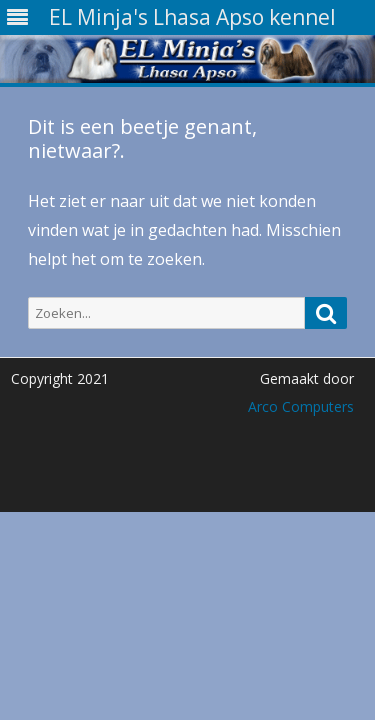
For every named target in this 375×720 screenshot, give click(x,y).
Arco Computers (301, 406)
